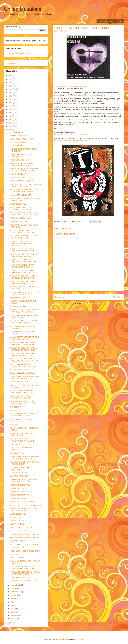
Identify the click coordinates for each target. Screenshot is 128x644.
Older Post (117, 297)
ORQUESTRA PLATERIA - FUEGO (24, 538)
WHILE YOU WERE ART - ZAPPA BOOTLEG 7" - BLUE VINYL (23, 277)
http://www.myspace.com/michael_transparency (71, 134)
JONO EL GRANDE (18, 558)
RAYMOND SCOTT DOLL (20, 425)
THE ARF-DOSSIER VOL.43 (21, 495)
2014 (11, 116)
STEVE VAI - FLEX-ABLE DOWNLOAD (26, 505)
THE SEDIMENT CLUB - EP (21, 527)
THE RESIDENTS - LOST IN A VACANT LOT (22, 156)
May (13, 605)
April (13, 609)
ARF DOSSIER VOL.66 (19, 204)
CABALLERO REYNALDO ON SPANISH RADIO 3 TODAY (22, 392)
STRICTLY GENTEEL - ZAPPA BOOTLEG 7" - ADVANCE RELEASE (22, 243)
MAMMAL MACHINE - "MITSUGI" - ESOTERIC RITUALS (24, 510)
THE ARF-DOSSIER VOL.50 (21, 492)
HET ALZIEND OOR (18, 306)
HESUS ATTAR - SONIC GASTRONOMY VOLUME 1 (22, 440)
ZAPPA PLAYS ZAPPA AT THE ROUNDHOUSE (22, 468)
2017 (11, 106)
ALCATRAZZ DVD (17, 548)
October (14, 588)
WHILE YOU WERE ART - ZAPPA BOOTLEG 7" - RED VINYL (23, 282)
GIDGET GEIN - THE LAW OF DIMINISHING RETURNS (22, 164)
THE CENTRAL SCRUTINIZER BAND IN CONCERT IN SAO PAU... (25, 377)
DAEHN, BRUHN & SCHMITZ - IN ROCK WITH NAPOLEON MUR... (24, 214)
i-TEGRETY (15, 410)
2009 (11, 623)
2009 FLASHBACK (18, 524)
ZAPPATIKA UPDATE (19, 142)
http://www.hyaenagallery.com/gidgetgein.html (71, 140)
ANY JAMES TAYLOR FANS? (22, 139)
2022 (11, 89)
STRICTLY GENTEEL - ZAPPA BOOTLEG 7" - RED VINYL (22, 266)
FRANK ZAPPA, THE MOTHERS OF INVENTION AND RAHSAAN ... (24, 170)
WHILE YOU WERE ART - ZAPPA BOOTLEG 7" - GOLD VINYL (23, 354)
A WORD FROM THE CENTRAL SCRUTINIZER (23, 449)
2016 (11, 109)
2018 (11, 103)
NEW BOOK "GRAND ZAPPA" (22, 181)
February (14, 615)
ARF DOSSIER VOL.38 (19, 517)
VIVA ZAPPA (15, 444)
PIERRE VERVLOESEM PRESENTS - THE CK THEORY (25, 463)
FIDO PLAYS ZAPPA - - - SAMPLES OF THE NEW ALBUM (24, 415)
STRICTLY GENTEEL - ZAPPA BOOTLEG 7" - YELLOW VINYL (24, 261)
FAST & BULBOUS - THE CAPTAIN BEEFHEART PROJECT (24, 322)
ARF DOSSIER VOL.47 (19, 521)
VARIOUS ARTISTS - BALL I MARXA (25, 534)
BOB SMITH (15, 554)
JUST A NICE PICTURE (20, 382)
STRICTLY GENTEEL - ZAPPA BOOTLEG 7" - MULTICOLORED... (25, 271)
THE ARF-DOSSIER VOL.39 (21, 488)
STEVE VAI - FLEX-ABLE (20, 531)
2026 (11, 76)
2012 (11, 123)
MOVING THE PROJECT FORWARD (25, 502)
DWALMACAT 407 (17, 453)
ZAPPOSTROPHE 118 (19, 476)
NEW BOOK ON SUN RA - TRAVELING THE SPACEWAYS (24, 365)
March (13, 612)
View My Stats (12, 64)
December (15, 133)
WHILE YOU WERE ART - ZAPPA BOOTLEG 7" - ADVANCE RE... (23, 255)
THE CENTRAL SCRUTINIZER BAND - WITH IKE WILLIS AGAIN (25, 458)
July (13, 598)
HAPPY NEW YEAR (18, 135)
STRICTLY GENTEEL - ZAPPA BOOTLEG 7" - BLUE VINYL (22, 250)
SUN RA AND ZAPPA (19, 174)
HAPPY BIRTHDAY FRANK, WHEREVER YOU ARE (21, 397)
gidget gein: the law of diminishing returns (73, 86)
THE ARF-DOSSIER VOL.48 (21, 485)
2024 (11, 83)
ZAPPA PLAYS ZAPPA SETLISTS (23, 581)
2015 (11, 113)
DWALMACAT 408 (17, 407)
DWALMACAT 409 (17, 298)
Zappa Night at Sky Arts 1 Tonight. (23, 373)
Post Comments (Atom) (93, 304)
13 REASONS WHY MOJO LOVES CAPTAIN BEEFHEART (24, 237)
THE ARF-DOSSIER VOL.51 (21, 498)
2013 (11, 120)
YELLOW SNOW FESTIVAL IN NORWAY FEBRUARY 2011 (22, 568)
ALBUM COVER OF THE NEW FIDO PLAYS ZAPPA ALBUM (25, 338)
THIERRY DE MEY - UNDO (21, 218)
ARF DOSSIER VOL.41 (19, 514)
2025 (11, 79)
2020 (11, 96)
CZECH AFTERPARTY (19, 370)
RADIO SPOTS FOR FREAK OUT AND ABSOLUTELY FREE (26, 185)
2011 (11, 126)
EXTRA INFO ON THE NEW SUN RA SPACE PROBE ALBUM (25, 293)
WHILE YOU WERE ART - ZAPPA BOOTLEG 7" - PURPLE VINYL (23, 344)
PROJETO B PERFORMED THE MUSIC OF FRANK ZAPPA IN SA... (25, 360)
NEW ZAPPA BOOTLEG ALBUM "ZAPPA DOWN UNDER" (23, 208)
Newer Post (59, 297)
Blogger (81, 639)
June (13, 602)
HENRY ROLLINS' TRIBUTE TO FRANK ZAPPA (23, 434)
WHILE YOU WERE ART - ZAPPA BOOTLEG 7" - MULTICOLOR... (24, 349)
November (15, 585)
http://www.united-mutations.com (19, 53)
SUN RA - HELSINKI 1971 (20, 577)
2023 (11, 86)
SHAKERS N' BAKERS (19, 221)
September (15, 592)
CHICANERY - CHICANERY (21, 195)
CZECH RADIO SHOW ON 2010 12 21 (25, 544)
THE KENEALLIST (18, 177)
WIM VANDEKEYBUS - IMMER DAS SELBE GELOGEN (24, 288)
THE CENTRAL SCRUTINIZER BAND (25, 551)
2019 (11, 99)
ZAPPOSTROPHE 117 (19, 473)
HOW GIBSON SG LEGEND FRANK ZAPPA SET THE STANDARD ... (24, 191)
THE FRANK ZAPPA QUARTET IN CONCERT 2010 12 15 (24, 481)
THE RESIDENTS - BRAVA (21, 160)
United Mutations (23, 9)
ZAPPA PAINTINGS (18, 541)
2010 (11, 130)
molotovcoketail (63, 639)
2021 (11, 93)
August (14, 595)
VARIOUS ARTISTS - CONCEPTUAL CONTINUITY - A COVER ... (25, 311)
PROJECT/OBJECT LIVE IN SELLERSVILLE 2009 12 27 (22, 231)
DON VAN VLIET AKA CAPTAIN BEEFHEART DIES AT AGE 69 (23, 403)
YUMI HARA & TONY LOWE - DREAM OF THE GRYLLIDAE (25, 573)
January (14, 619)
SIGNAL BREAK (17, 146)
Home (89, 297)
